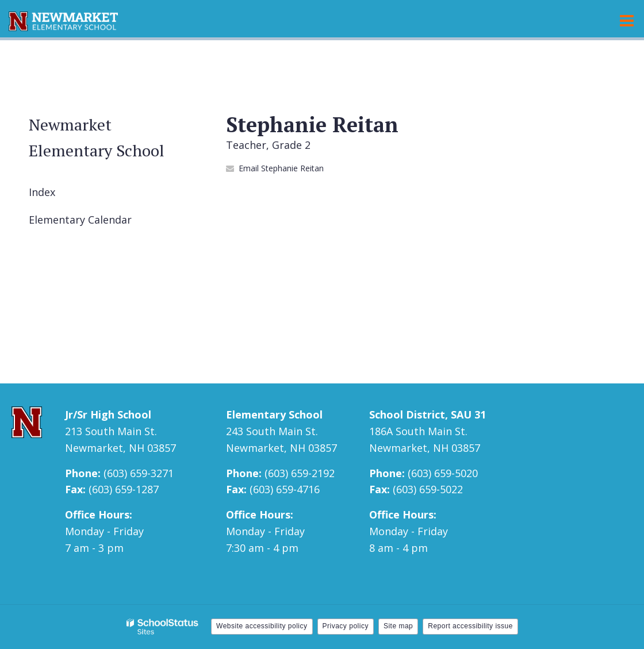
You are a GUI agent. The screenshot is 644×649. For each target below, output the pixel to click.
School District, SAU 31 (428, 414)
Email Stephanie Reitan (281, 168)
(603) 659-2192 (300, 473)
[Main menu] (627, 20)
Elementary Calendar (80, 220)
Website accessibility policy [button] (262, 626)
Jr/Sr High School (108, 414)
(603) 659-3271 (139, 473)
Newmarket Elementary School (97, 137)
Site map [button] (398, 626)
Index (42, 192)
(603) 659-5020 (443, 473)
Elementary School (274, 414)
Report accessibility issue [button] (470, 626)
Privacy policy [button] (346, 626)
